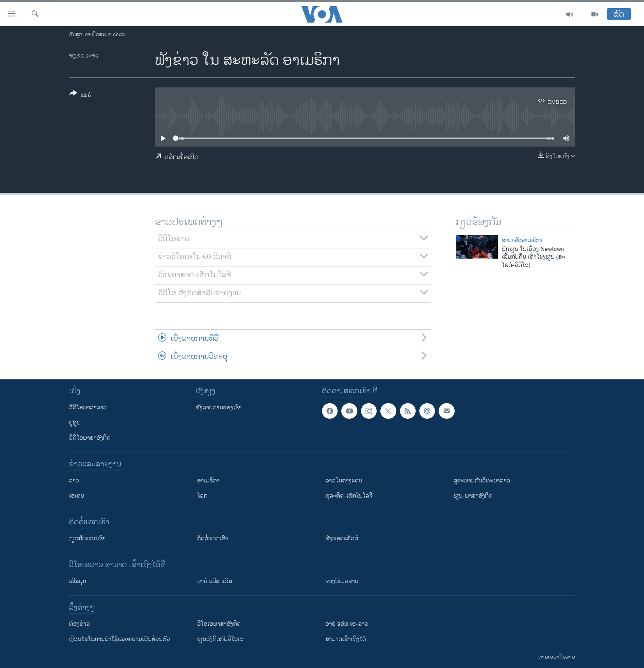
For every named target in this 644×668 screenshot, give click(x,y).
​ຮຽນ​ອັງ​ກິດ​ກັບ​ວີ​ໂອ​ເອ (220, 639)
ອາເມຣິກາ (208, 481)
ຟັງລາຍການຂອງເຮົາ (218, 407)
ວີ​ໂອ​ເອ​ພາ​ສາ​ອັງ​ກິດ (219, 624)
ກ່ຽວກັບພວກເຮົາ (87, 538)
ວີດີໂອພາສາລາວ (88, 407)
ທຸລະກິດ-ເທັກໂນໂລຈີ (349, 496)
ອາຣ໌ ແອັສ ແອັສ (215, 581)
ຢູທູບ (75, 423)
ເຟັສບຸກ (78, 581)
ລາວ (74, 481)
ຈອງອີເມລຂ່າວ (342, 581)
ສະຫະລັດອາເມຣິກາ (522, 240)
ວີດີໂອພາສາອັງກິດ (90, 438)
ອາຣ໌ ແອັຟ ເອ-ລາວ (347, 624)
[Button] (80, 96)
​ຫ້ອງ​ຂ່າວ (79, 624)
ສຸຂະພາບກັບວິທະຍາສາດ (482, 481)
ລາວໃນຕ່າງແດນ (344, 481)
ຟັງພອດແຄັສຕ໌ (342, 538)
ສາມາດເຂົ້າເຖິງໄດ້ (346, 639)
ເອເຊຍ (77, 496)
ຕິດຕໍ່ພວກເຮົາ (213, 538)
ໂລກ (202, 496)
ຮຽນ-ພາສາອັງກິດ (473, 496)
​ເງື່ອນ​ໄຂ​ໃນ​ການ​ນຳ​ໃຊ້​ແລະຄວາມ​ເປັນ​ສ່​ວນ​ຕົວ (120, 639)
